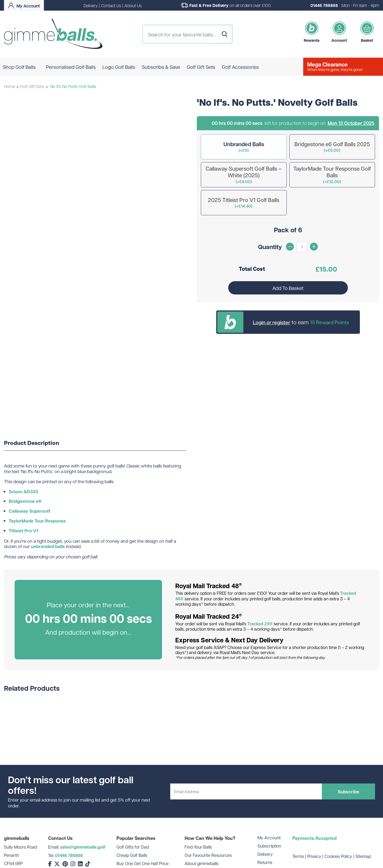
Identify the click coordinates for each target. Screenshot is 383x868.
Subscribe (349, 791)
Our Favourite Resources (208, 855)
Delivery (91, 5)
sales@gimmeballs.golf (83, 847)
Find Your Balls (198, 847)
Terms (298, 856)
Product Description (32, 443)
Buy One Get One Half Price (143, 863)
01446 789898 (324, 5)
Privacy (314, 856)
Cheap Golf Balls (132, 855)
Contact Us (111, 5)
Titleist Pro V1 (24, 531)
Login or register (272, 322)
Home (10, 86)
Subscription (269, 846)
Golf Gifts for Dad (133, 847)
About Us (133, 5)
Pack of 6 (288, 230)
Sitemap (363, 856)
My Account (269, 838)
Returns (265, 862)
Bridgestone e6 (25, 501)
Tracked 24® (260, 624)
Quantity (270, 247)
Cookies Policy (338, 856)
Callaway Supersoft (30, 511)
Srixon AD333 (23, 492)
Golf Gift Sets (32, 86)
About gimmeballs (202, 863)
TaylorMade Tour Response (37, 521)
